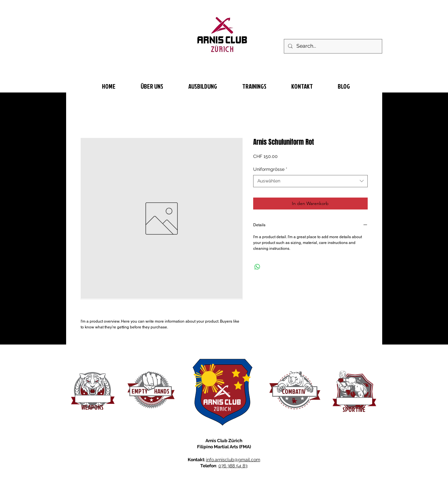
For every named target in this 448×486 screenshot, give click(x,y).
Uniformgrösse (270, 169)
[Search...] (332, 46)
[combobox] (310, 181)
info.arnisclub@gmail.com (233, 460)
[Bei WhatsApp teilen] (257, 267)
